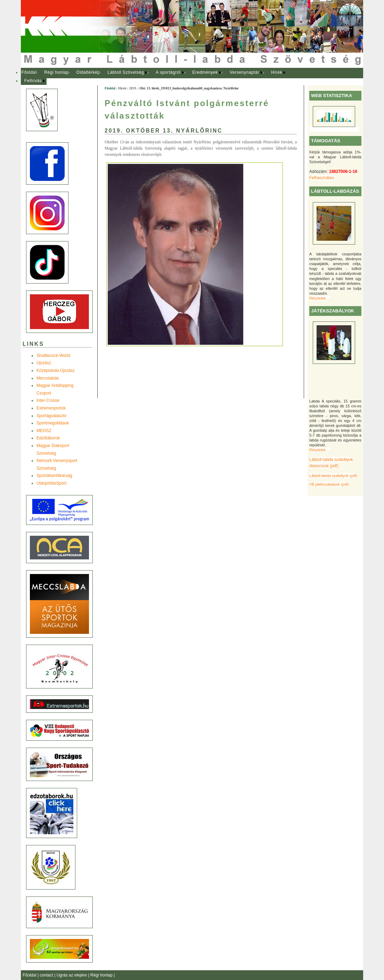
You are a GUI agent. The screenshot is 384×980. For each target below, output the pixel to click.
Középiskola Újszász (56, 371)
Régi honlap (56, 72)
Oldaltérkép (88, 72)
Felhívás (33, 81)
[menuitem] (29, 73)
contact (47, 975)
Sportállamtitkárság (54, 476)
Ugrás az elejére (72, 975)
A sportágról (168, 72)
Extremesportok (51, 408)
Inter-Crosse (48, 400)
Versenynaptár (244, 72)
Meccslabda (48, 378)
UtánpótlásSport (51, 483)
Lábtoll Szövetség (126, 72)
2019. (133, 88)
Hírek (277, 72)
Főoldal (29, 72)
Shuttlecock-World (53, 356)
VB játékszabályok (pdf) (329, 484)
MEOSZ (44, 431)
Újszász (44, 363)
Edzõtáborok (48, 438)
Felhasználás (322, 178)
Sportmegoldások (53, 423)
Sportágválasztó (51, 416)
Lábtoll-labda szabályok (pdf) (333, 476)
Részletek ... (320, 298)
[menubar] (160, 77)
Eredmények (205, 72)
